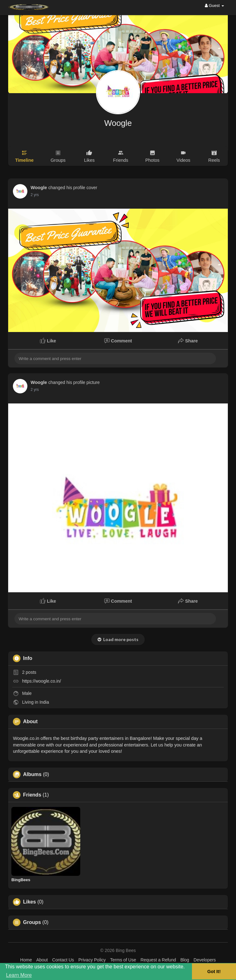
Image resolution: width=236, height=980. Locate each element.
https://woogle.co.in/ (42, 681)
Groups (32, 922)
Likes (29, 902)
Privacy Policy (92, 960)
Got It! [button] (214, 972)
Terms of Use (123, 960)
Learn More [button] (19, 975)
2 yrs (35, 195)
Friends (32, 795)
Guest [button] (214, 6)
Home (26, 960)
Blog (185, 960)
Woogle (118, 123)
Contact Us (63, 960)
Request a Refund (158, 960)
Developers (205, 960)
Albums (32, 774)
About (42, 960)
